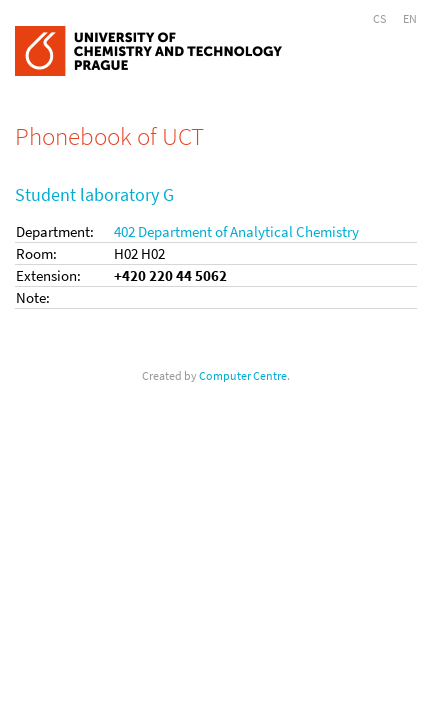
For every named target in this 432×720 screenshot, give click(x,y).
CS (379, 18)
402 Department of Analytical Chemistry (236, 231)
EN (410, 18)
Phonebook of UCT (109, 136)
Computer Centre (243, 375)
